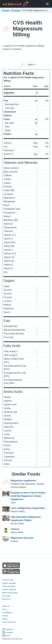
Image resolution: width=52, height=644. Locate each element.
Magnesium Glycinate (22, 538)
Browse (6, 10)
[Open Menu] (47, 4)
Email (6, 636)
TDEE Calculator (9, 586)
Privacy (5, 616)
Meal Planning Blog (10, 593)
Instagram (8, 632)
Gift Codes (6, 596)
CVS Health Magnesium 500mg (28, 29)
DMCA (5, 619)
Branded (16, 10)
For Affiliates (7, 613)
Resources (6, 599)
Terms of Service (9, 622)
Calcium (15, 529)
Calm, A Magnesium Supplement (28, 508)
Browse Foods (8, 580)
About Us (6, 606)
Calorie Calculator (9, 583)
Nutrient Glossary (9, 590)
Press (5, 609)
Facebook (8, 629)
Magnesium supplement (23, 481)
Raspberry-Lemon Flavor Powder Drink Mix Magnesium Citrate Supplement (28, 496)
